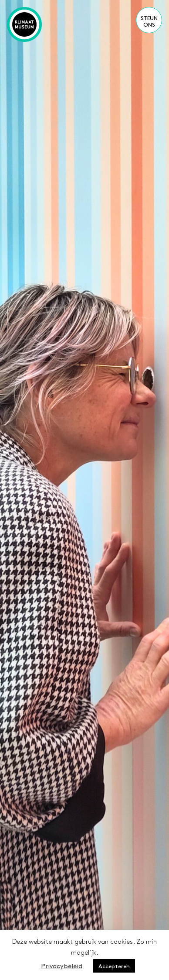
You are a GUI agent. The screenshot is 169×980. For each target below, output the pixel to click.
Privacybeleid (62, 965)
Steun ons (149, 21)
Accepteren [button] (114, 966)
